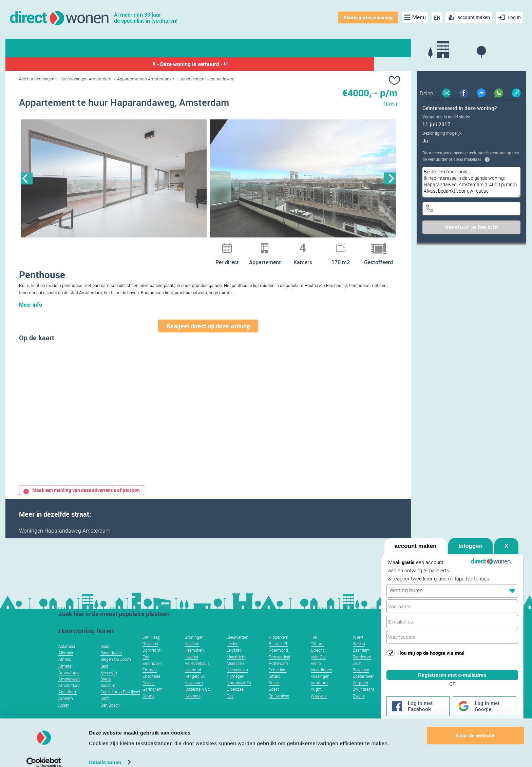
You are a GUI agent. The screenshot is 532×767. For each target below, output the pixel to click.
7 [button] (120, 245)
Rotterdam (278, 673)
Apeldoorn (68, 702)
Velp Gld (318, 667)
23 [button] (261, 245)
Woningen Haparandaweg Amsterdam (65, 541)
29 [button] (314, 245)
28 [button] (305, 245)
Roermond (278, 660)
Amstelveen (69, 689)
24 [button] (270, 245)
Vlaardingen (321, 680)
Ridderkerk (278, 647)
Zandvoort (362, 667)
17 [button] (208, 245)
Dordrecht (151, 660)
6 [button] (111, 245)
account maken (416, 540)
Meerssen (235, 673)
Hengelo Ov (195, 686)
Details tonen (105, 754)
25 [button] (279, 245)
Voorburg (319, 693)
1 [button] (67, 245)
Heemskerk (195, 660)
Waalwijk (319, 706)
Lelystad (234, 660)
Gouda (148, 706)
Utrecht (317, 660)
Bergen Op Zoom (116, 669)
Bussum (108, 695)
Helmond (193, 680)
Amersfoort (69, 683)
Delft (105, 708)
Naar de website (475, 727)
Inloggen (470, 540)
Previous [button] (27, 179)
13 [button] (173, 245)
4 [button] (93, 245)
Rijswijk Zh (279, 654)
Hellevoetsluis (197, 673)
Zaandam (361, 660)
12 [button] (164, 245)
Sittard (275, 686)
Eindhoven (152, 673)
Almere (65, 676)
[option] (114, 179)
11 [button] (155, 245)
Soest (274, 699)
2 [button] (76, 245)
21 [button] (243, 245)
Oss (230, 706)
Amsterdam (69, 695)
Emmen (150, 680)
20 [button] (234, 245)
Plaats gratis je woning (367, 17)
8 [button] (129, 245)
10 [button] (146, 245)
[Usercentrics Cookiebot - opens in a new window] (44, 754)
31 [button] (331, 245)
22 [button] (252, 245)
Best (104, 676)
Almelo (65, 669)
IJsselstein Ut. (197, 699)
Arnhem (66, 708)
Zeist (357, 673)
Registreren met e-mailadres (452, 669)
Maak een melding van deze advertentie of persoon (82, 500)
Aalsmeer (67, 656)
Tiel (314, 647)
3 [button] (84, 245)
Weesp (359, 654)
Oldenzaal (235, 699)
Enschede (151, 686)
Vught (316, 699)
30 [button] (323, 245)
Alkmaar (66, 663)
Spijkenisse (279, 706)
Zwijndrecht (364, 699)
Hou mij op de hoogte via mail (431, 647)
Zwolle (359, 706)
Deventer (150, 654)
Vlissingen (320, 686)
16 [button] (199, 245)
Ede (146, 667)
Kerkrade (193, 706)
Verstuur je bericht (471, 227)
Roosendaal (279, 667)
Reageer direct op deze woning (208, 336)
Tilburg (317, 654)
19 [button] (226, 245)
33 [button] (349, 245)
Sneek (274, 693)
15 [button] (190, 245)
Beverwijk (109, 683)
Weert (358, 647)
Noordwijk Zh (239, 693)
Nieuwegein (237, 680)
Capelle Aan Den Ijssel (120, 702)
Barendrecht (111, 663)
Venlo (316, 673)
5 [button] (102, 245)
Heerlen (191, 667)
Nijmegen (235, 686)
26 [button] (287, 245)
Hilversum (194, 693)
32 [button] (340, 245)
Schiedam (278, 680)
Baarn (106, 656)
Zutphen (360, 693)
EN (436, 18)
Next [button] (390, 179)
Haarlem (192, 654)
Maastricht (236, 667)
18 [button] (217, 245)
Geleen (149, 693)
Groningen (194, 647)
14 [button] (182, 245)
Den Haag (151, 647)
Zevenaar (361, 680)
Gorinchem (153, 699)
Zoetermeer (363, 686)
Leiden (233, 654)
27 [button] (296, 245)
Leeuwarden (237, 647)
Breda (106, 689)
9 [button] (137, 245)
